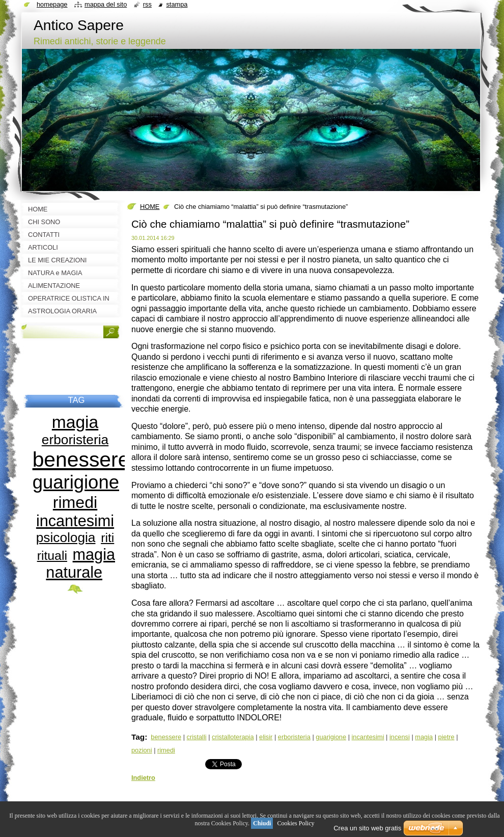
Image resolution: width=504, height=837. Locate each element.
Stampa (177, 4)
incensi (400, 737)
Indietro (143, 778)
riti (107, 538)
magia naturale (80, 563)
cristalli (197, 737)
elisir (266, 737)
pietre (446, 737)
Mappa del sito (106, 4)
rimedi (166, 750)
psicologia (66, 537)
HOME (150, 207)
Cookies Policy (296, 823)
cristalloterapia (233, 737)
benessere (166, 737)
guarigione (331, 737)
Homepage (52, 4)
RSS (147, 4)
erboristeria (294, 737)
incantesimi (368, 737)
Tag (138, 737)
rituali (52, 556)
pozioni (142, 750)
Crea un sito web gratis (367, 828)
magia (424, 737)
